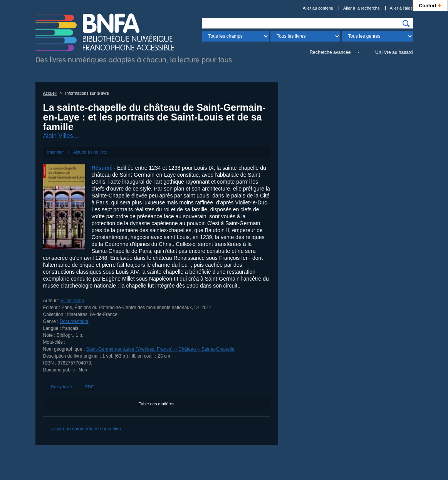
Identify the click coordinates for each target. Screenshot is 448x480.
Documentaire (74, 321)
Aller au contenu (318, 8)
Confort (430, 5)
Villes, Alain (72, 301)
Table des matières (156, 404)
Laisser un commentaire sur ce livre (86, 429)
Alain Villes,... (62, 136)
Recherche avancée (330, 52)
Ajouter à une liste (90, 152)
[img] (406, 23)
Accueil (50, 93)
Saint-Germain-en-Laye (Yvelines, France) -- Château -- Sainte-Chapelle (160, 349)
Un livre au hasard (394, 52)
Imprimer (56, 152)
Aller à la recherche (362, 8)
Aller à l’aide (401, 8)
